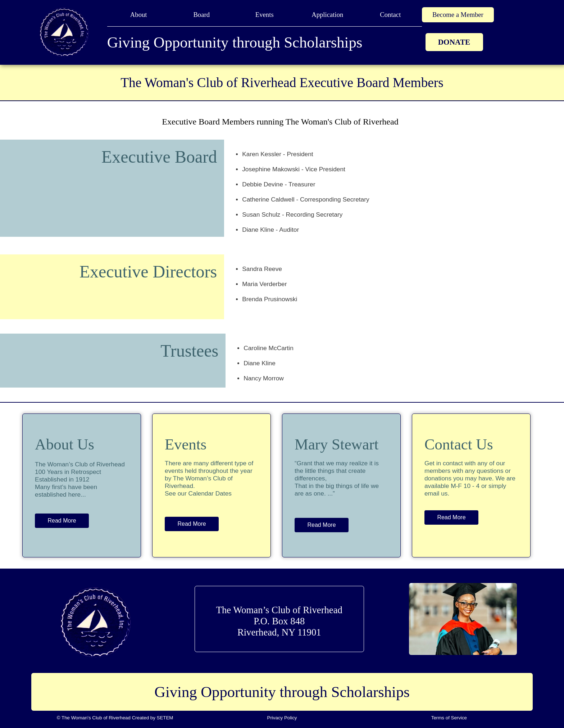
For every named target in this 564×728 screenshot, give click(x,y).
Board (201, 15)
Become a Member (458, 15)
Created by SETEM (153, 718)
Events (265, 15)
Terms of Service (449, 718)
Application (327, 15)
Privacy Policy (282, 718)
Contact (390, 15)
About (139, 15)
